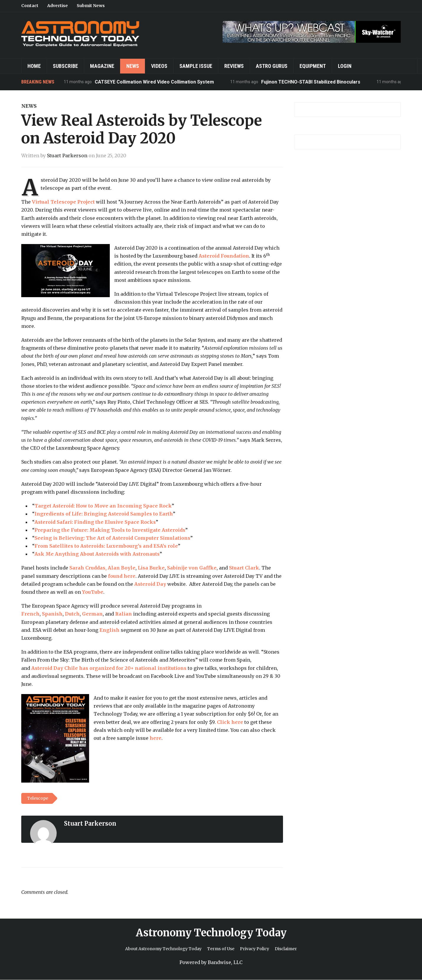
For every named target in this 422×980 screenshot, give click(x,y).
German (92, 614)
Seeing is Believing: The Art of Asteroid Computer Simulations (112, 538)
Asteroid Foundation (224, 256)
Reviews (234, 66)
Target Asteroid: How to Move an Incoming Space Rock (103, 506)
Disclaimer (286, 949)
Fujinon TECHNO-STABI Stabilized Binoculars (311, 82)
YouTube (93, 592)
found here (122, 576)
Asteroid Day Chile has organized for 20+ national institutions (109, 668)
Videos (159, 66)
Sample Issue (196, 66)
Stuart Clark (244, 568)
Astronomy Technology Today (211, 933)
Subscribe (65, 66)
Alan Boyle (122, 568)
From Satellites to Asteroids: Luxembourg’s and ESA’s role (106, 546)
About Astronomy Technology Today (163, 949)
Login (345, 66)
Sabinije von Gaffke (192, 568)
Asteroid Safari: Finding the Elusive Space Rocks (95, 522)
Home (34, 66)
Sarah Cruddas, (88, 568)
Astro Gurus (272, 66)
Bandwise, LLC (225, 962)
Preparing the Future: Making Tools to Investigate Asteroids (110, 530)
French (30, 614)
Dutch (72, 614)
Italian (124, 614)
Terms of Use (221, 949)
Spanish (52, 614)
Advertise (58, 6)
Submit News (91, 6)
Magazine (102, 66)
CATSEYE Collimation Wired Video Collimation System (155, 82)
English (109, 630)
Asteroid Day (150, 584)
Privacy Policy (255, 949)
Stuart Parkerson (67, 156)
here (156, 738)
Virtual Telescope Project (63, 202)
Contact (30, 6)
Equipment (313, 66)
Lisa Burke (151, 568)
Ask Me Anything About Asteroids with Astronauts (97, 554)
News (133, 66)
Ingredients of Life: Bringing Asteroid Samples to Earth (104, 514)
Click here (230, 722)
